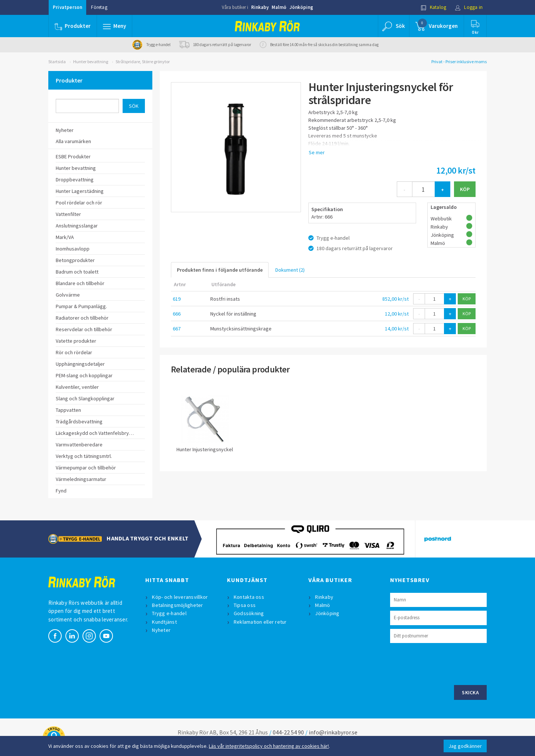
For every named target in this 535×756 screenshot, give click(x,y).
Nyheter (161, 630)
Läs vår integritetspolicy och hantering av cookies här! (269, 746)
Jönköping (301, 7)
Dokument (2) (290, 270)
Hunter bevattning (91, 62)
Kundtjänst (164, 622)
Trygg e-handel (169, 613)
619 (177, 299)
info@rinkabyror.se (333, 732)
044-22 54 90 (288, 732)
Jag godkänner (465, 746)
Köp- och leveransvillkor (180, 597)
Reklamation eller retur (260, 622)
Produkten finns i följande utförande (220, 270)
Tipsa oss (245, 605)
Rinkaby (260, 7)
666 (177, 314)
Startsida (57, 62)
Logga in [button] (469, 7)
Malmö (279, 7)
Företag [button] (99, 7)
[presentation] (447, 663)
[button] (114, 26)
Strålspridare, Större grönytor (143, 62)
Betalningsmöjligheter (177, 605)
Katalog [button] (434, 7)
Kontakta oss (249, 597)
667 (177, 329)
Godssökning (249, 613)
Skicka (470, 692)
